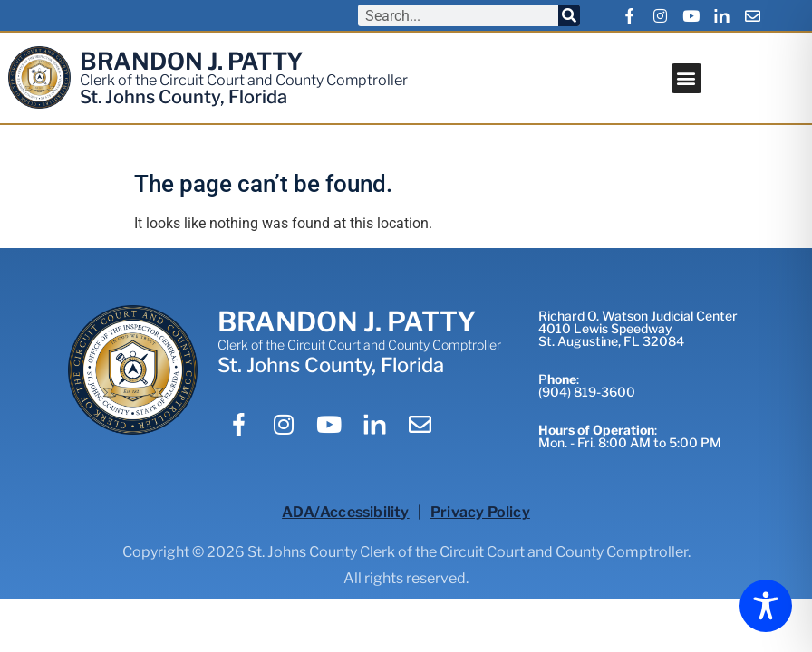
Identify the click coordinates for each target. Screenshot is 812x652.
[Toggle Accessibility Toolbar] (766, 606)
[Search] (569, 15)
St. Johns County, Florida (184, 97)
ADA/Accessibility (345, 512)
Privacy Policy (480, 512)
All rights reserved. (406, 578)
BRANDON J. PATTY (192, 61)
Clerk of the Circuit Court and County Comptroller (244, 80)
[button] (686, 78)
